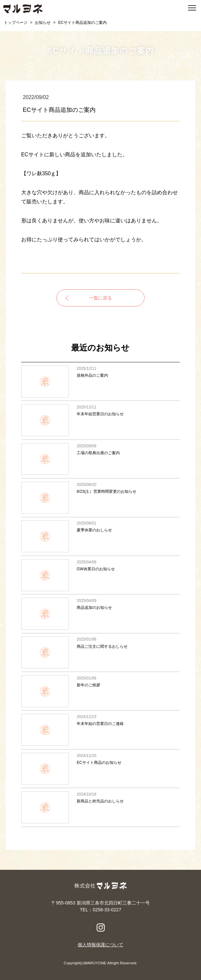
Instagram (101, 928)
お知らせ (43, 23)
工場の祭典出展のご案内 (100, 459)
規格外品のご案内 (100, 381)
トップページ (16, 23)
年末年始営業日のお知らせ (100, 420)
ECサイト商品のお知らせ (100, 769)
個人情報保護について (100, 945)
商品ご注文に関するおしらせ (100, 653)
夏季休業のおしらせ (100, 536)
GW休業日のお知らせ (100, 575)
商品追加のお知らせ (100, 614)
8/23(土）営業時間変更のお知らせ (100, 498)
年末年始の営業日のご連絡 (100, 730)
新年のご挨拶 (100, 691)
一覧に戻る (100, 298)
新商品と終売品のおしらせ (100, 807)
